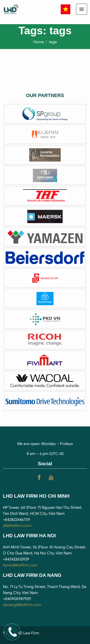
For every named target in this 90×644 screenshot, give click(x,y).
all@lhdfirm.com (17, 526)
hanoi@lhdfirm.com (20, 565)
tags (53, 42)
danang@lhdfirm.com (22, 605)
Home (39, 42)
